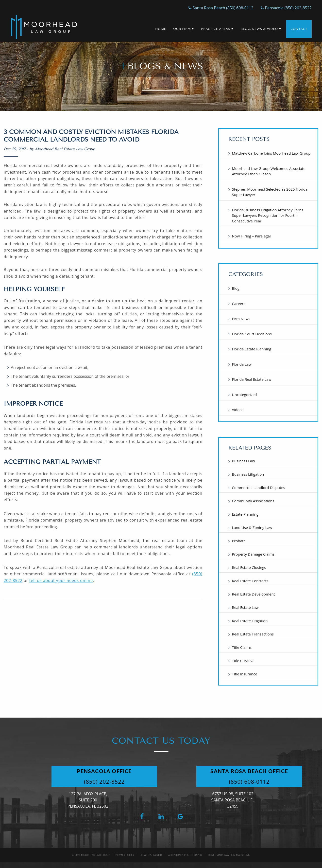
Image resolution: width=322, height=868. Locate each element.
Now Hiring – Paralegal (251, 236)
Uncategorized (244, 395)
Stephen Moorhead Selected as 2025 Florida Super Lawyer (270, 192)
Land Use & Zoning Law (252, 527)
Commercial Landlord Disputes (258, 488)
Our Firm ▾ (183, 29)
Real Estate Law (245, 607)
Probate (239, 541)
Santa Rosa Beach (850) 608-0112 (221, 8)
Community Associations (253, 501)
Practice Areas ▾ (217, 29)
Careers (238, 304)
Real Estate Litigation (250, 621)
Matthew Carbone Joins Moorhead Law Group (271, 153)
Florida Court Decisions (252, 334)
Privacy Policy (125, 855)
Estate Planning (245, 514)
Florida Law (242, 364)
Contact (299, 29)
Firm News (241, 319)
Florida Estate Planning (251, 349)
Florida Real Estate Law (252, 379)
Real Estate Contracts (250, 581)
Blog (236, 288)
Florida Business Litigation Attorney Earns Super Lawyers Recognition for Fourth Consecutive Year (268, 215)
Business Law (243, 461)
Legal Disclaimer (151, 855)
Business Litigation (248, 474)
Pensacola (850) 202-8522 (286, 8)
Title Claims (242, 647)
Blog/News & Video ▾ (261, 29)
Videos (238, 410)
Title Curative (243, 661)
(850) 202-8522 (105, 781)
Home (160, 29)
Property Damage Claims (253, 554)
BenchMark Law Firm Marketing (229, 855)
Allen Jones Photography (185, 855)
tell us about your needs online (61, 580)
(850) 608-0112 (250, 781)
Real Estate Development (253, 594)
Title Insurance (245, 674)
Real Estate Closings (249, 567)
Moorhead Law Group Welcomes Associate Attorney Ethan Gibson (269, 171)
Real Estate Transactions (253, 634)
